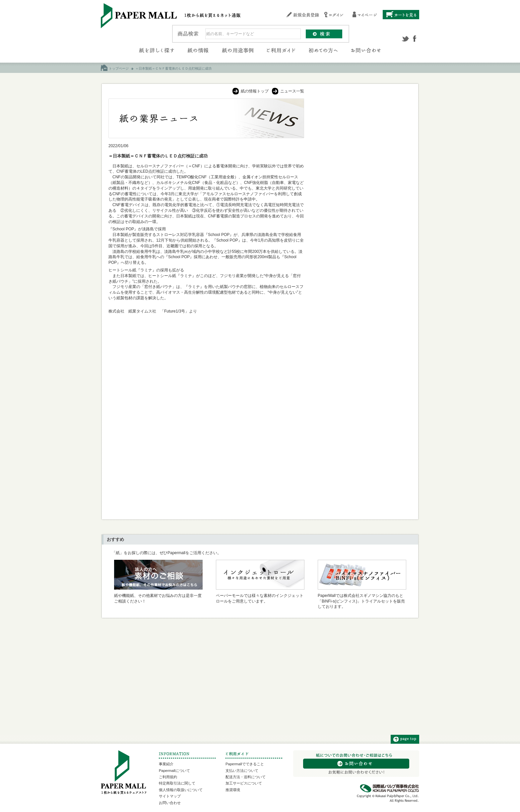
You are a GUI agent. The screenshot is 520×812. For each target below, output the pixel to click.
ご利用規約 (168, 777)
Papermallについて (174, 771)
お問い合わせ (170, 803)
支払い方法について (242, 771)
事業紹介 (166, 764)
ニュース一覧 (292, 91)
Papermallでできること (245, 764)
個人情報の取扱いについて (181, 790)
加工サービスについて (244, 783)
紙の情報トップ (255, 91)
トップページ (119, 68)
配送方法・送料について (246, 777)
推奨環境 (233, 790)
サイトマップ (170, 796)
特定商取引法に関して (177, 783)
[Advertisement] (361, 198)
